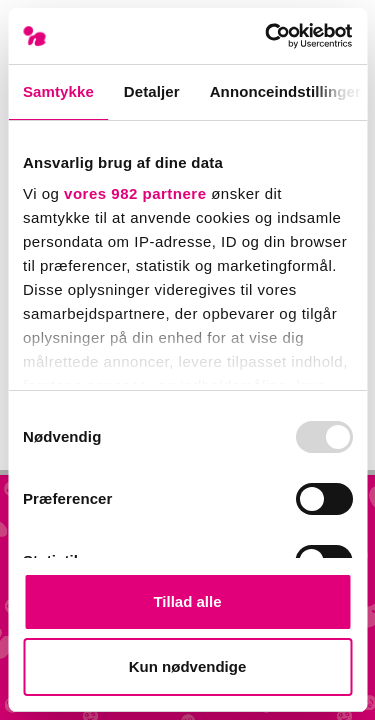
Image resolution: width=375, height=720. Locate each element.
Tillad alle (187, 601)
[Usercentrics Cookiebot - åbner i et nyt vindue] (267, 36)
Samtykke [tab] (58, 91)
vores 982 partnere (135, 193)
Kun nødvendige (188, 666)
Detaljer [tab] (152, 91)
